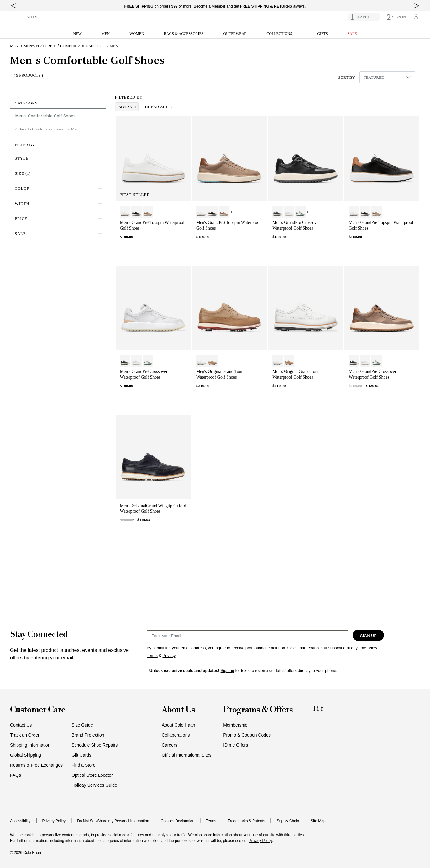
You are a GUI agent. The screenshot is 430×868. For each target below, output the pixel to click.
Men (14, 46)
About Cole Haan (178, 725)
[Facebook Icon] (322, 708)
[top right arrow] (417, 6)
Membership (235, 725)
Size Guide (82, 725)
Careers (170, 745)
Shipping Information (30, 745)
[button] (17, 16)
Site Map (318, 821)
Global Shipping (26, 755)
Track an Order (25, 735)
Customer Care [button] (38, 710)
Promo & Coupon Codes (247, 735)
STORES (34, 17)
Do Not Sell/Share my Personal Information (113, 821)
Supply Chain (288, 821)
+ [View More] (155, 212)
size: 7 (126, 107)
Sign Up (368, 636)
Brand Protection (88, 735)
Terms (211, 821)
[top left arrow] (13, 6)
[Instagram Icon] (319, 708)
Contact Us (21, 725)
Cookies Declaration (178, 821)
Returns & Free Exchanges (36, 765)
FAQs (16, 775)
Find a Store (83, 765)
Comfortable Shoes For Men (89, 46)
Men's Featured (39, 46)
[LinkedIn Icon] (315, 708)
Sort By (347, 77)
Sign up (227, 671)
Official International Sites (187, 755)
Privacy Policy (54, 821)
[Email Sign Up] (247, 636)
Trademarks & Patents (246, 821)
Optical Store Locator (92, 775)
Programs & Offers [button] (258, 710)
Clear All (157, 107)
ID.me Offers (236, 745)
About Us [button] (178, 710)
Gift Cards (81, 755)
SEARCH (363, 17)
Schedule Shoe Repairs (94, 745)
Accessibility (20, 821)
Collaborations (176, 735)
